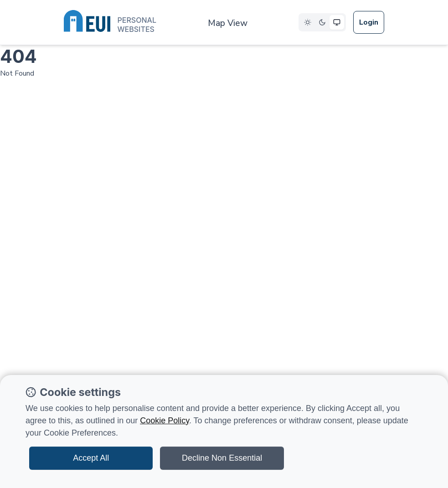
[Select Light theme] (308, 22)
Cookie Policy (165, 421)
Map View (228, 23)
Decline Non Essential (222, 458)
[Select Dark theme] (322, 22)
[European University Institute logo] (110, 23)
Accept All (91, 458)
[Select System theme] (337, 22)
